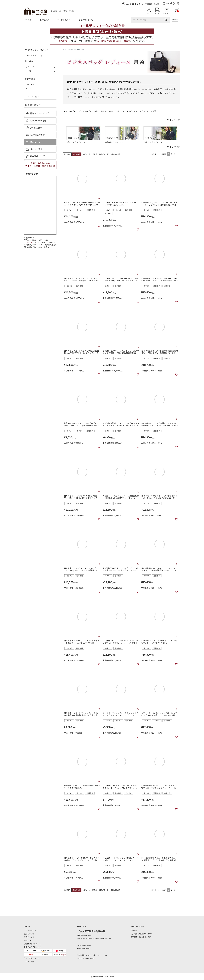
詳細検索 (175, 19)
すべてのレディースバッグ (37, 50)
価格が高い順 (115, 154)
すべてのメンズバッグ (35, 56)
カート (177, 12)
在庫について (29, 937)
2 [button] (172, 154)
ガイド (157, 13)
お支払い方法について (32, 947)
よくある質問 (29, 962)
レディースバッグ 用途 (95, 111)
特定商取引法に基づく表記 (141, 937)
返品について (29, 934)
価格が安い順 (104, 154)
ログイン (149, 13)
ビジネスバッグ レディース (117, 111)
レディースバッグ (77, 111)
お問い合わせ (167, 13)
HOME (66, 111)
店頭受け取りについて (32, 944)
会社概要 (134, 930)
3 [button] (175, 154)
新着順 (95, 154)
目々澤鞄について (86, 20)
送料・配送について (32, 958)
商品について (29, 940)
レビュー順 (86, 154)
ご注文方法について (32, 930)
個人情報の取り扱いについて (142, 934)
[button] (178, 154)
